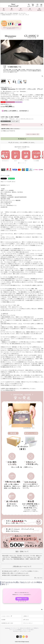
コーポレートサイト (6, 616)
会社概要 (3, 620)
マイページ (30, 9)
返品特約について (5, 185)
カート (33, 6)
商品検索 (29, 6)
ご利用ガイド (37, 6)
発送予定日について (7, 125)
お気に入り (21, 9)
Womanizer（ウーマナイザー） (20, 13)
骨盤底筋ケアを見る (22, 599)
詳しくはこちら (38, 578)
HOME (2, 13)
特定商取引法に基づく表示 (7, 623)
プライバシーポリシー (28, 623)
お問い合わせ (26, 620)
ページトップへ (42, 610)
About (4, 9)
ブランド (12, 9)
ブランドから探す (8, 13)
